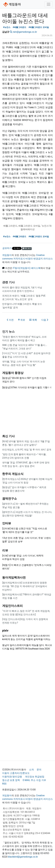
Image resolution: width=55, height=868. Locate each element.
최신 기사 (8, 436)
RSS (4, 784)
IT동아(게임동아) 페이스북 (27, 268)
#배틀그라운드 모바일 (39, 27)
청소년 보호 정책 (11, 780)
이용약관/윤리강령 (12, 777)
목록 (33, 320)
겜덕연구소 (10, 499)
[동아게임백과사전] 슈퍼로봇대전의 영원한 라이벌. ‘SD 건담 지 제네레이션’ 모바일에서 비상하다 (25, 586)
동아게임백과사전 (14, 577)
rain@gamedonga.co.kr (25, 32)
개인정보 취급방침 (35, 777)
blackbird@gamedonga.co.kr (23, 857)
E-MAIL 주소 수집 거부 (34, 780)
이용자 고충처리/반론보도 (16, 773)
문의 (39, 770)
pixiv (5, 630)
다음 (45, 320)
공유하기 (7, 248)
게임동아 (7, 255)
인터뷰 (7, 523)
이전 (10, 320)
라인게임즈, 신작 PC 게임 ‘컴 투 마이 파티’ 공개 (27, 450)
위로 (22, 320)
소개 (31, 770)
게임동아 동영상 (13, 373)
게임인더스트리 (12, 606)
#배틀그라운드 (20, 27)
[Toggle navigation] (49, 4)
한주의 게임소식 (13, 474)
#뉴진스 (7, 27)
